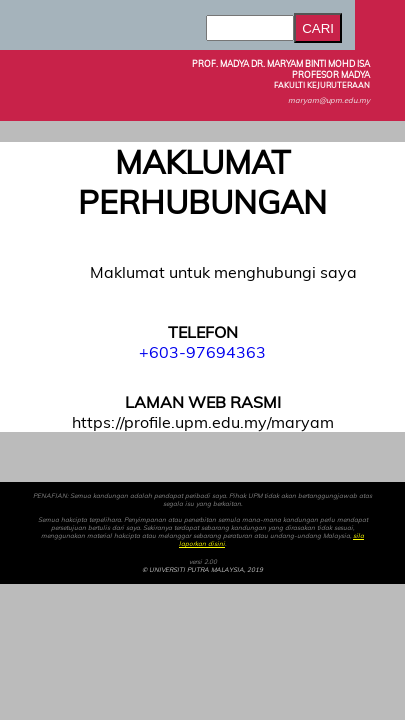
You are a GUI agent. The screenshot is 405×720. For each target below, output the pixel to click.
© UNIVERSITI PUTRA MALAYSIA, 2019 (202, 570)
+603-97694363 (202, 352)
